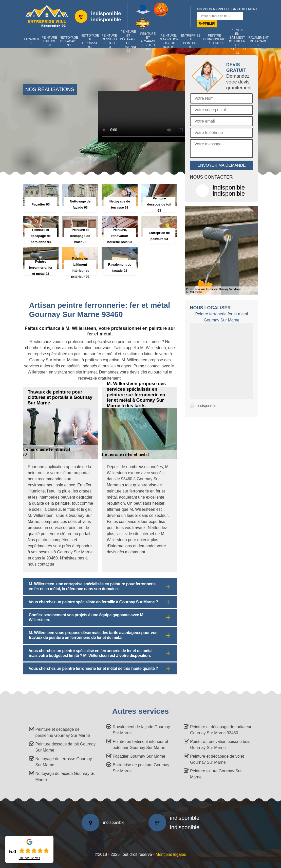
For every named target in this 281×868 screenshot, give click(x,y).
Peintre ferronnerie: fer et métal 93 (214, 41)
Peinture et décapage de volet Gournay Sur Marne (217, 759)
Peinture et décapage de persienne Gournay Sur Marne (63, 732)
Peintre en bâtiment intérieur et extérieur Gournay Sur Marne (140, 745)
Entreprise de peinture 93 (191, 41)
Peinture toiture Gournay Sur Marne (216, 774)
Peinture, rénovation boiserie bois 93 (169, 41)
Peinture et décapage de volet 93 (148, 41)
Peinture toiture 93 (50, 41)
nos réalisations (50, 89)
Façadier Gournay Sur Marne (139, 756)
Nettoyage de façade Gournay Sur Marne (66, 777)
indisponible (106, 13)
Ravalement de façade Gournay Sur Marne (141, 730)
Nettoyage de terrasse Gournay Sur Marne (64, 762)
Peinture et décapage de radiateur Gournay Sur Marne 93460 (221, 730)
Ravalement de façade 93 (258, 41)
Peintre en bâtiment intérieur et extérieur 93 (237, 41)
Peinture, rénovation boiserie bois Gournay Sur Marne (220, 745)
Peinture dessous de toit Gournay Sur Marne (65, 747)
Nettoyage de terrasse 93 (90, 41)
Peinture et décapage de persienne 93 (128, 41)
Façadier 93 (32, 41)
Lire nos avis (29, 858)
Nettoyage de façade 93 (69, 41)
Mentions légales (171, 854)
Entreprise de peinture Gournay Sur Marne (141, 768)
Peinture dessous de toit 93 (109, 41)
